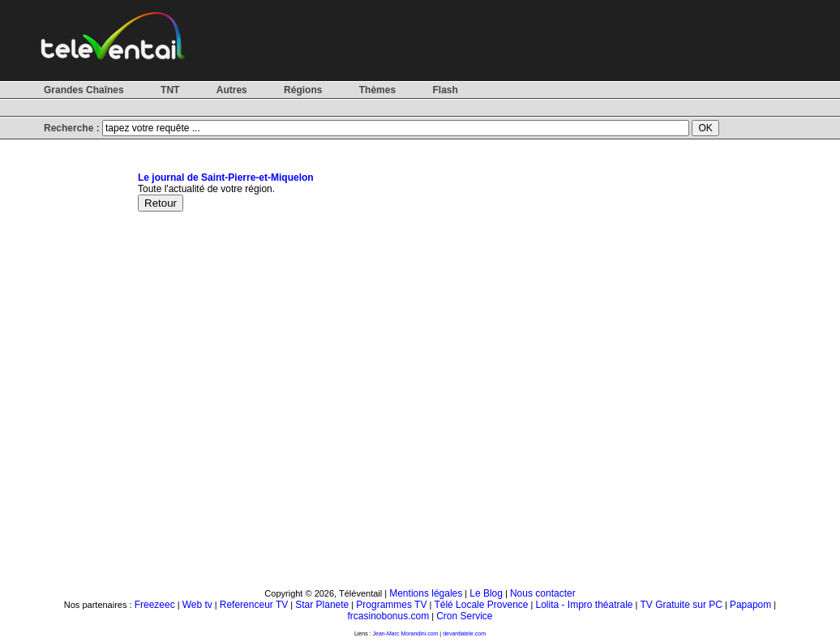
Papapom (750, 605)
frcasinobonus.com (388, 616)
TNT (170, 90)
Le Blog (486, 593)
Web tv (197, 605)
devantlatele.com (464, 633)
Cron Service (464, 616)
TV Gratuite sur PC (681, 605)
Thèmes (377, 90)
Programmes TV (391, 605)
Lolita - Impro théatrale (584, 605)
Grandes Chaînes (84, 90)
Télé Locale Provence (481, 605)
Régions (303, 90)
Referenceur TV (254, 605)
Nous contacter (543, 593)
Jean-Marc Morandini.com (406, 633)
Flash (445, 90)
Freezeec (155, 605)
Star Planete (322, 605)
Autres (232, 90)
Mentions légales (426, 593)
